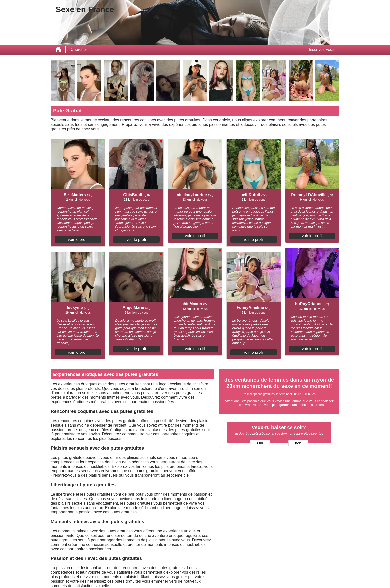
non (298, 443)
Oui (260, 443)
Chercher (79, 50)
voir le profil (78, 240)
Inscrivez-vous (322, 50)
